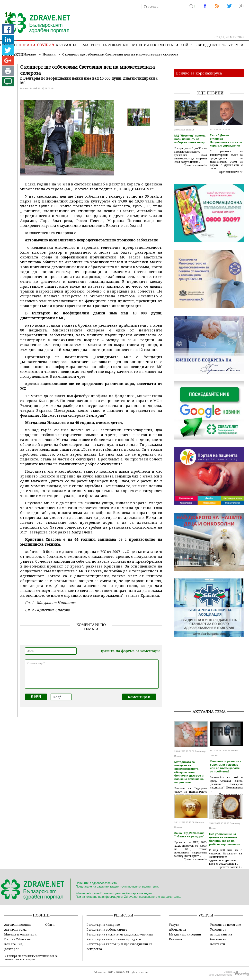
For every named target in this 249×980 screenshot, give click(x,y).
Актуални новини (17, 925)
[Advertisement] (212, 675)
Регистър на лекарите (103, 925)
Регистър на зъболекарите (107, 929)
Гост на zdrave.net (110, 45)
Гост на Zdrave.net (18, 939)
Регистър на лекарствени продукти (114, 939)
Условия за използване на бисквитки (221, 934)
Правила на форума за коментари (130, 651)
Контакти (218, 944)
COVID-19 (45, 45)
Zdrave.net (100, 972)
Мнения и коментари (155, 45)
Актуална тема (72, 45)
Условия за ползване (226, 925)
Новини (27, 45)
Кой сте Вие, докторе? (203, 45)
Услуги (236, 45)
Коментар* (92, 674)
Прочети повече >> (196, 165)
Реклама (175, 939)
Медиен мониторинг (185, 934)
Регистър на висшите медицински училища (120, 934)
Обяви (50, 925)
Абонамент (178, 929)
